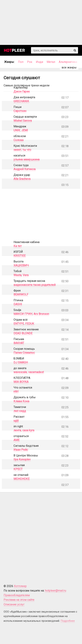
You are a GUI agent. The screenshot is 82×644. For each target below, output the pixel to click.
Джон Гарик (22, 92)
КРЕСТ (18, 469)
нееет (17, 150)
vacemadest (36, 372)
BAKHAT (19, 343)
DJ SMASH (21, 362)
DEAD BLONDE (23, 333)
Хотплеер (20, 586)
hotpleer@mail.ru (56, 591)
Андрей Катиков (25, 169)
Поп (21, 62)
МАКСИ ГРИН (23, 314)
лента (17, 430)
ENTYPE (19, 324)
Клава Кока (21, 401)
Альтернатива (68, 62)
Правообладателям (17, 595)
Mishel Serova (23, 121)
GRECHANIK (21, 101)
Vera (26, 275)
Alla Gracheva (22, 179)
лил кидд (20, 411)
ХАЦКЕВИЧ (21, 265)
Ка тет (18, 246)
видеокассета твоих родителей (35, 285)
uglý (16, 421)
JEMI (25, 130)
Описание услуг (14, 604)
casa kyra (28, 430)
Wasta (17, 275)
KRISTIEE (20, 256)
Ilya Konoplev (22, 459)
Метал (51, 62)
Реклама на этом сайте (19, 600)
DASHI (18, 304)
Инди (39, 62)
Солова (18, 140)
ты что (27, 150)
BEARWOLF (21, 295)
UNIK (17, 130)
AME (16, 440)
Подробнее (68, 621)
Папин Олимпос (24, 353)
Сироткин (20, 111)
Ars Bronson (41, 314)
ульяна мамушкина (26, 159)
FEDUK (30, 324)
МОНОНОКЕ (22, 479)
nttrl (16, 392)
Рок (30, 62)
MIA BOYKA (21, 382)
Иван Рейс (21, 450)
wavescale (20, 372)
